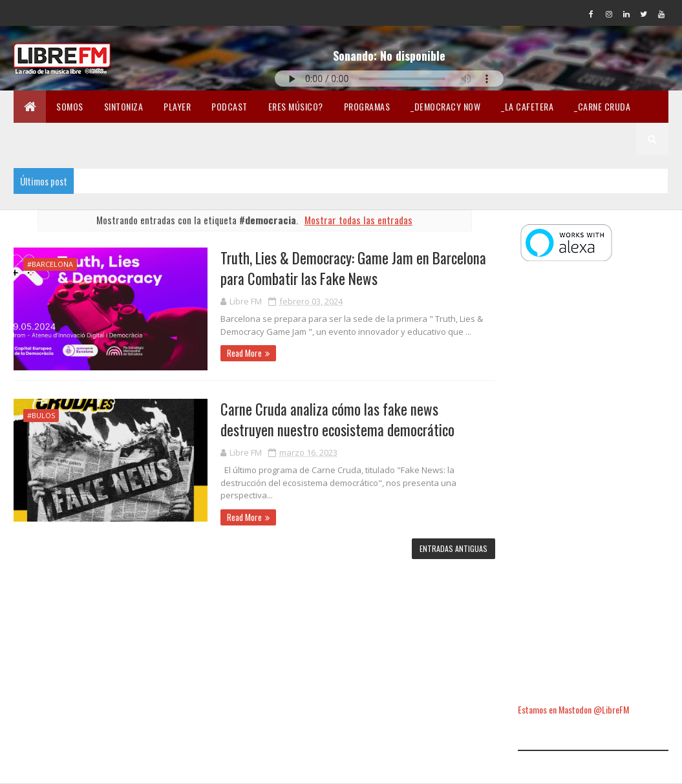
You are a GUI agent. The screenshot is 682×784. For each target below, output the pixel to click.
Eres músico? (296, 106)
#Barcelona (50, 264)
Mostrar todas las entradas (358, 220)
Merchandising (285, 139)
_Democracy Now (445, 106)
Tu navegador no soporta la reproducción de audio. (389, 79)
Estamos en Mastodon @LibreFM (573, 709)
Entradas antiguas (453, 548)
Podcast (229, 106)
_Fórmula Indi (144, 139)
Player (177, 106)
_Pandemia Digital (60, 139)
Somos (70, 106)
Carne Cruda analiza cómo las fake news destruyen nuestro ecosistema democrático (337, 419)
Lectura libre (365, 139)
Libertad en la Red (452, 139)
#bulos (41, 415)
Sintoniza (124, 106)
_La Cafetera (527, 106)
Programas (367, 106)
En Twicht (213, 139)
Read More (244, 353)
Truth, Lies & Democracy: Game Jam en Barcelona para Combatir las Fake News (353, 268)
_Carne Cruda (602, 106)
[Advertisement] (593, 484)
